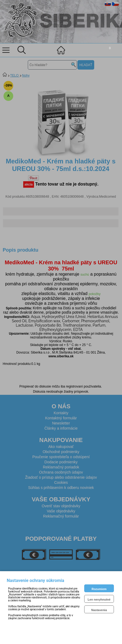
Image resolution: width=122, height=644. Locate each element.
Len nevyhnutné (99, 600)
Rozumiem (99, 589)
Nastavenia (99, 610)
